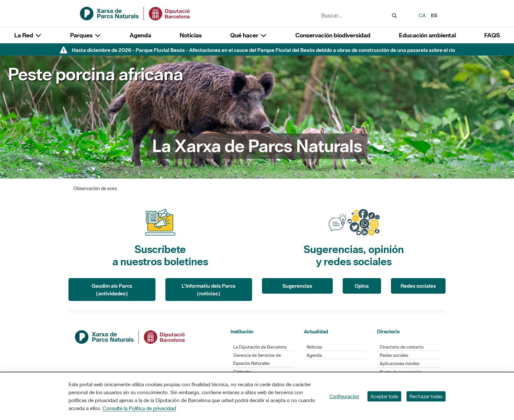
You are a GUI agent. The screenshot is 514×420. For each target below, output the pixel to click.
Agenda (140, 35)
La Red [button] (28, 35)
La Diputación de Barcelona (260, 347)
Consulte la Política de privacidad (139, 408)
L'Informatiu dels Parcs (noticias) (209, 290)
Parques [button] (86, 35)
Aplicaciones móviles (400, 364)
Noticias (191, 35)
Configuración (344, 396)
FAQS (492, 35)
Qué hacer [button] (249, 35)
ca (422, 15)
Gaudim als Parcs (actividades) (112, 290)
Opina (362, 286)
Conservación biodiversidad (333, 35)
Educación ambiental (427, 35)
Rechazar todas (426, 396)
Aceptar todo (384, 396)
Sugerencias (297, 286)
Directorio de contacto (402, 347)
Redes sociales (418, 286)
